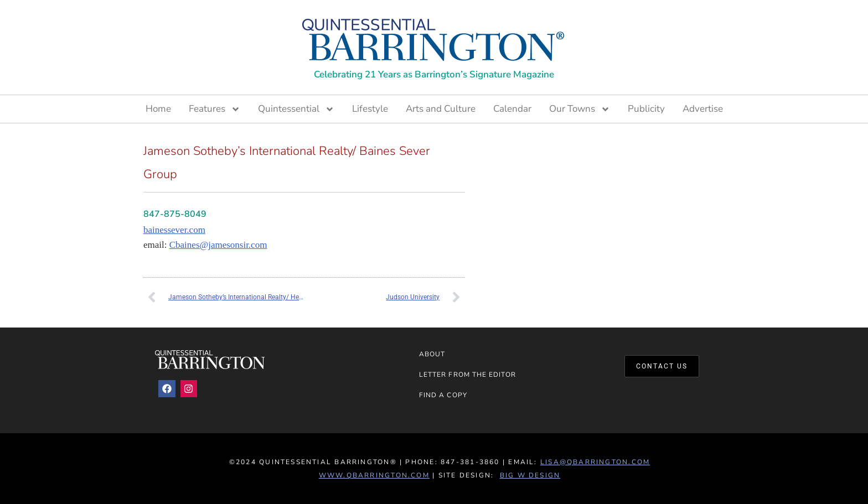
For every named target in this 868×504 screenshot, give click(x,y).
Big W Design (530, 475)
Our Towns (580, 109)
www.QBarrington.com (374, 475)
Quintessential (296, 109)
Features (215, 109)
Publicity (646, 109)
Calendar (512, 109)
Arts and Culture (441, 109)
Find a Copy (443, 395)
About (432, 354)
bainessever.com (174, 230)
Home (158, 109)
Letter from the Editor (467, 375)
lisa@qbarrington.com (595, 462)
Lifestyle (370, 109)
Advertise (703, 109)
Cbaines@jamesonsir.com (218, 245)
